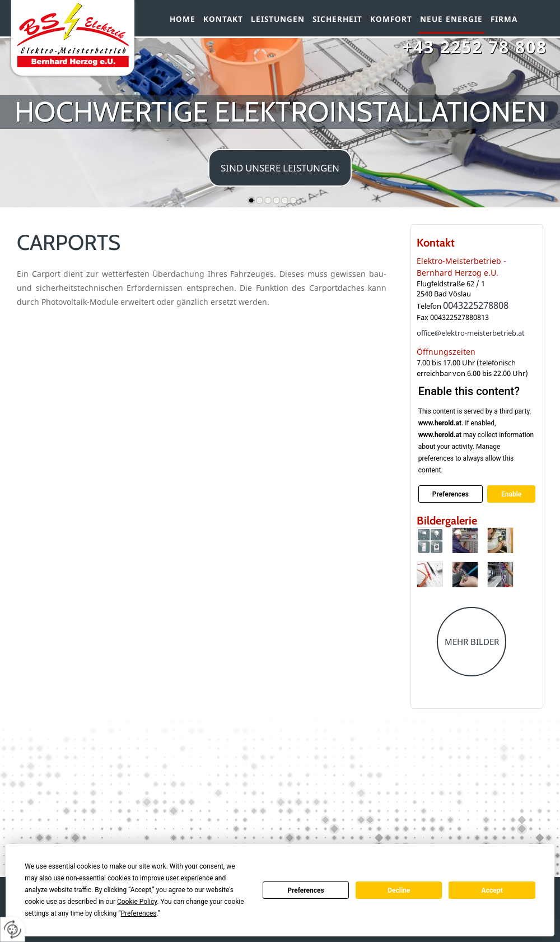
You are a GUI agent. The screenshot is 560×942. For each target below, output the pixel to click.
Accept (492, 890)
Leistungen (278, 19)
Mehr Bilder (472, 642)
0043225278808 (476, 305)
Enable (511, 494)
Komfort (391, 19)
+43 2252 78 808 (475, 47)
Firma (504, 19)
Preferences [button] (138, 913)
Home (183, 19)
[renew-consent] (13, 929)
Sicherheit (337, 19)
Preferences (306, 890)
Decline (399, 890)
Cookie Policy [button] (137, 902)
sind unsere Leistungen (280, 168)
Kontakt (223, 19)
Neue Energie (451, 19)
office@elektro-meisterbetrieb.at (471, 333)
